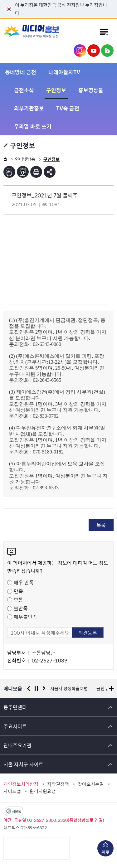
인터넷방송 (25, 159)
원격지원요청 (43, 791)
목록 (101, 525)
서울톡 (17, 811)
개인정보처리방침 (21, 784)
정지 (36, 688)
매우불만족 (25, 617)
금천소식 (24, 90)
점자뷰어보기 (9, 172)
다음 (44, 688)
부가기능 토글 (50, 172)
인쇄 (36, 172)
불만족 (21, 608)
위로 (105, 853)
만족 (18, 591)
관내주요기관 (17, 745)
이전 (28, 688)
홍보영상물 (91, 90)
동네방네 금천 (21, 72)
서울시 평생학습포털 (69, 688)
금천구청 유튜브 (94, 51)
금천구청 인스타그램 (80, 51)
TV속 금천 (68, 108)
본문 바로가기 (59, 0)
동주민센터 (15, 707)
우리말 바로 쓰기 (33, 126)
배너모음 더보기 (111, 689)
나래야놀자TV (64, 72)
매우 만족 (24, 582)
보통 (18, 599)
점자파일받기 (23, 172)
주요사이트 (15, 726)
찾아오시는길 (91, 784)
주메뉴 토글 (104, 32)
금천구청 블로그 (107, 51)
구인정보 (56, 90)
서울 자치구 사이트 (23, 764)
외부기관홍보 (29, 108)
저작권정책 (58, 784)
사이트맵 (12, 791)
